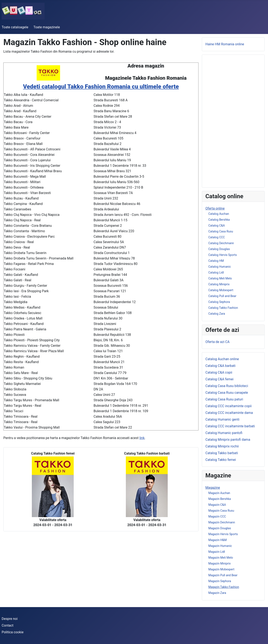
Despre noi (10, 619)
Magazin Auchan (219, 493)
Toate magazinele (47, 27)
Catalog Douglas (219, 249)
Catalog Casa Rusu (221, 231)
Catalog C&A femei (219, 379)
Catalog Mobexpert (221, 290)
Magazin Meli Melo (221, 558)
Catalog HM (216, 261)
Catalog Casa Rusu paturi (224, 399)
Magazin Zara (217, 593)
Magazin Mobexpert (221, 569)
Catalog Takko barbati (222, 453)
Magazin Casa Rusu (221, 511)
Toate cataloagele (15, 27)
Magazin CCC (217, 516)
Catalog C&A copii (219, 372)
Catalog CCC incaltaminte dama (229, 413)
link (142, 438)
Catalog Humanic (220, 267)
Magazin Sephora (220, 581)
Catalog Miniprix (219, 284)
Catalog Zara (217, 314)
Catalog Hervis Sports (223, 255)
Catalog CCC (217, 237)
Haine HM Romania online (225, 44)
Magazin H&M (218, 540)
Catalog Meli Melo (220, 278)
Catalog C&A (217, 226)
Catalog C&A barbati (220, 366)
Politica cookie (13, 632)
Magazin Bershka (220, 499)
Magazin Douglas (220, 528)
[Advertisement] (233, 121)
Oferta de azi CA (217, 342)
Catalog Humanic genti (222, 419)
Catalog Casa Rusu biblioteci (227, 386)
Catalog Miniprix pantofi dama (228, 440)
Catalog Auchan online (222, 359)
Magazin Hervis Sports (223, 534)
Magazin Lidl (217, 552)
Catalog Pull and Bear (222, 296)
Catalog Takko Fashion (223, 308)
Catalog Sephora (219, 302)
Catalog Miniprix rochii (222, 446)
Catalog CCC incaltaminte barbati (230, 426)
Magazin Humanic (220, 546)
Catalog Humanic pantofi (224, 433)
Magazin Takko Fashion (224, 587)
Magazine (213, 488)
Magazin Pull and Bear (223, 575)
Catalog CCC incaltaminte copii (229, 406)
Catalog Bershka (219, 220)
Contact (8, 625)
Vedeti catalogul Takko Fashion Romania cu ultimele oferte (101, 87)
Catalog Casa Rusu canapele (227, 393)
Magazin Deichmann (222, 522)
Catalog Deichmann (221, 243)
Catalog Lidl (216, 272)
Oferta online (215, 208)
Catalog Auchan (219, 214)
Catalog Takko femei (221, 460)
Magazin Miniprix (220, 563)
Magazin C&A (217, 505)
